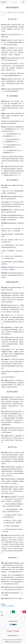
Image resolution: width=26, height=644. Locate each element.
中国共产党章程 (13, 631)
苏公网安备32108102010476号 (13, 642)
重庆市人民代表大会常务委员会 (17, 12)
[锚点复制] (19, 7)
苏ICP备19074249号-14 (17, 640)
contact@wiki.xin (14, 635)
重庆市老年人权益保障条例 (8, 606)
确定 (13, 612)
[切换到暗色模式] (13, 2)
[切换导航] (23, 2)
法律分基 (9, 640)
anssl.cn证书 (13, 621)
